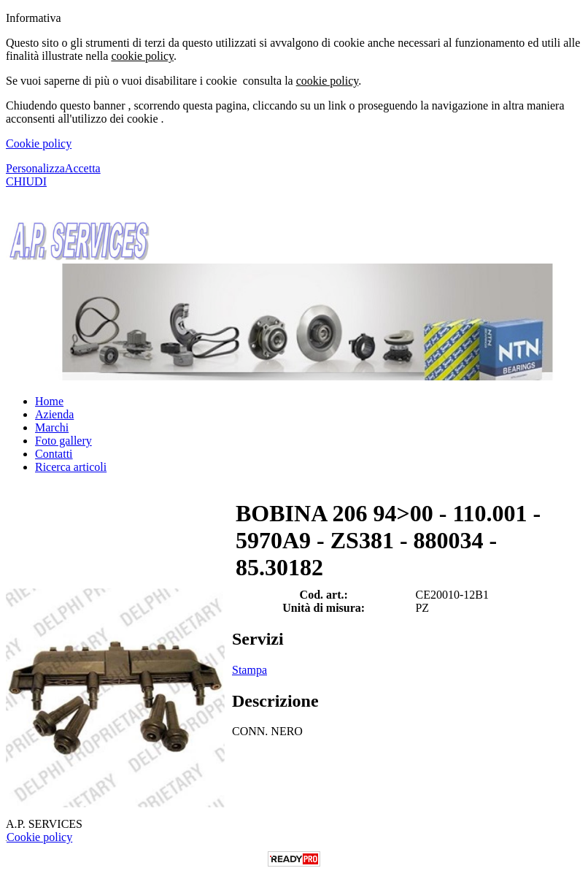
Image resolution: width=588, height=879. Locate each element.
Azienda (54, 414)
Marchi (52, 427)
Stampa (249, 670)
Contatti (54, 454)
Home (49, 401)
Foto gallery (63, 441)
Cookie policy (39, 143)
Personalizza (35, 168)
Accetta (83, 168)
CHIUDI (26, 181)
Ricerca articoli (71, 467)
